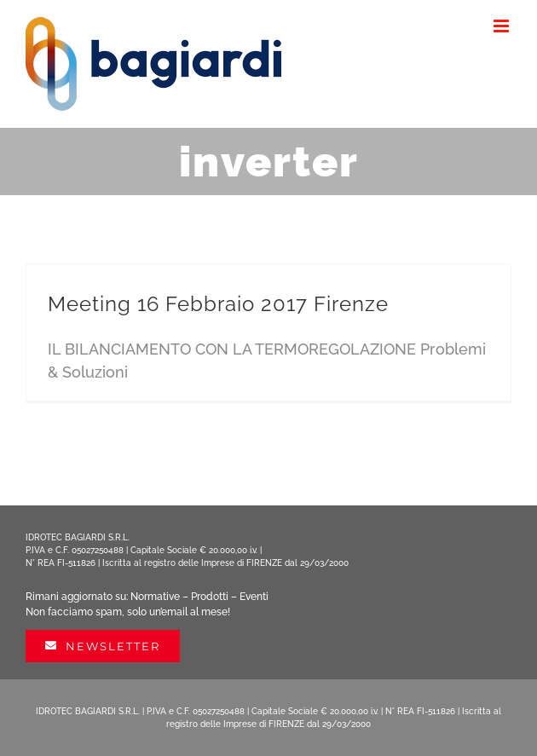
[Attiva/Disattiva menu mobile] (502, 26)
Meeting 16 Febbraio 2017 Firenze (218, 304)
